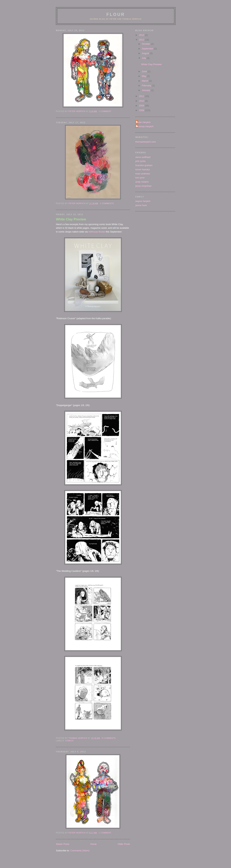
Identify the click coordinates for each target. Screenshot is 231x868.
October (146, 44)
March (145, 81)
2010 (142, 101)
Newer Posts (63, 844)
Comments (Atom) (80, 851)
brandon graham (144, 165)
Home (94, 844)
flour (116, 14)
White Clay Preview (71, 219)
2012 (142, 40)
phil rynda (140, 161)
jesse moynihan (143, 186)
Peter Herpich (143, 122)
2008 (142, 110)
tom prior (140, 178)
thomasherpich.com (146, 142)
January (146, 90)
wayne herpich (143, 201)
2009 (142, 106)
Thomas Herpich (145, 126)
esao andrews (143, 174)
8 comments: (109, 738)
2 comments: (108, 203)
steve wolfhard (143, 157)
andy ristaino (142, 182)
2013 (142, 35)
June (145, 71)
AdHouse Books (97, 232)
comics (69, 741)
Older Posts (124, 844)
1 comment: (105, 111)
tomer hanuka (143, 169)
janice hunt (141, 205)
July (144, 58)
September (148, 49)
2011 (142, 96)
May (144, 76)
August (146, 53)
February (147, 85)
